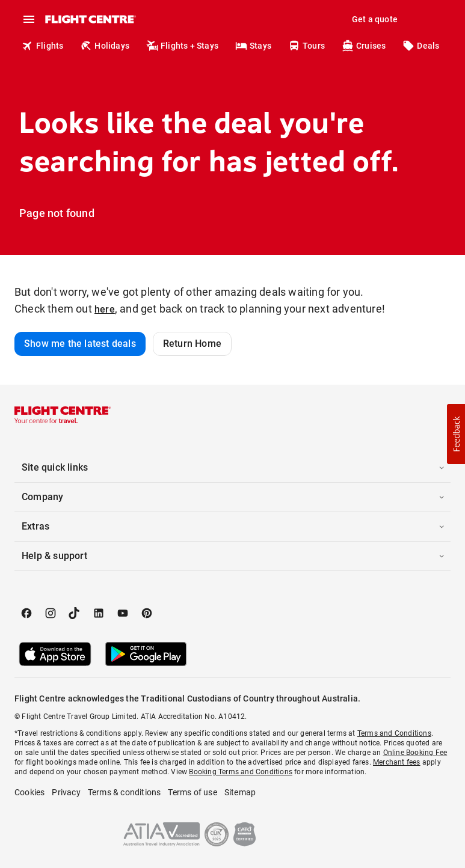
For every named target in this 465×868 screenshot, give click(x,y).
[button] (232, 468)
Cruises (364, 46)
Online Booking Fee (415, 753)
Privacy (66, 792)
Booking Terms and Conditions (241, 772)
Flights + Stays (182, 46)
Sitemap (240, 792)
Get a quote (375, 19)
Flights (42, 46)
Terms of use (192, 792)
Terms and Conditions (394, 733)
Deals (421, 46)
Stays (253, 46)
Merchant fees (397, 762)
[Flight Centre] (90, 19)
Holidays (105, 46)
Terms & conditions (125, 792)
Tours (306, 46)
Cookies (29, 792)
